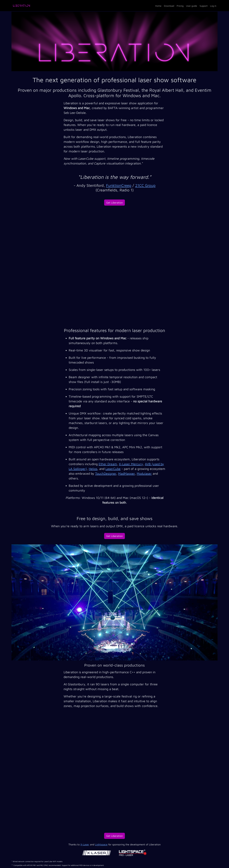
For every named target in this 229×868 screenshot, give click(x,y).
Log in (213, 6)
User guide (192, 6)
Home (158, 6)
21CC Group (145, 185)
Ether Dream (108, 464)
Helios (93, 469)
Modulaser (144, 473)
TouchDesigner (106, 473)
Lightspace (101, 844)
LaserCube (113, 469)
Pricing (180, 6)
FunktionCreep (119, 185)
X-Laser (85, 844)
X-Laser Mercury (131, 464)
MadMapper (127, 473)
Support (204, 6)
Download (169, 6)
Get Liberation (114, 203)
